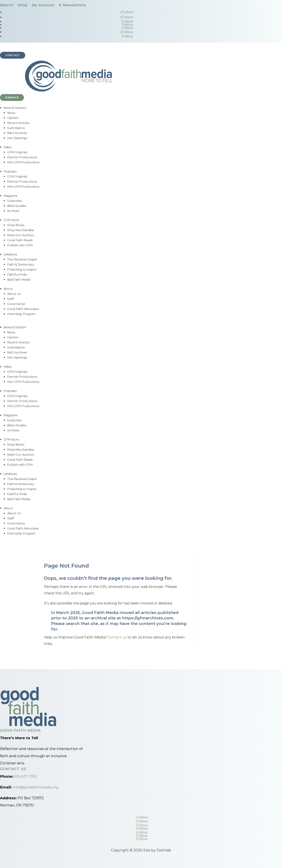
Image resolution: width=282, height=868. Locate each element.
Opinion (13, 118)
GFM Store (11, 220)
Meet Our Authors (21, 235)
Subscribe (14, 201)
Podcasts (10, 172)
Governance (16, 304)
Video (8, 147)
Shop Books (16, 225)
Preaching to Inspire (22, 270)
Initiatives (10, 254)
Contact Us (13, 769)
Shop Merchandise (21, 230)
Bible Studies (17, 206)
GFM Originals (17, 152)
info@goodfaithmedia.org (36, 787)
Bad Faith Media (19, 280)
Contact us (117, 637)
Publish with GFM (20, 245)
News (11, 113)
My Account (43, 5)
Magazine (11, 196)
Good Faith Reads (20, 240)
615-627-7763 (26, 776)
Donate (12, 98)
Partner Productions (22, 157)
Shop (22, 5)
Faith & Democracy (21, 265)
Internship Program (21, 314)
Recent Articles (18, 123)
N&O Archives (17, 133)
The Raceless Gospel (22, 260)
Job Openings (17, 138)
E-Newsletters (72, 5)
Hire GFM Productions (23, 162)
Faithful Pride (17, 275)
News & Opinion (15, 108)
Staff (11, 299)
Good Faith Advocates (23, 309)
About (8, 289)
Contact (13, 55)
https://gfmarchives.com (148, 618)
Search (7, 5)
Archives (13, 211)
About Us (14, 294)
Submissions (16, 128)
